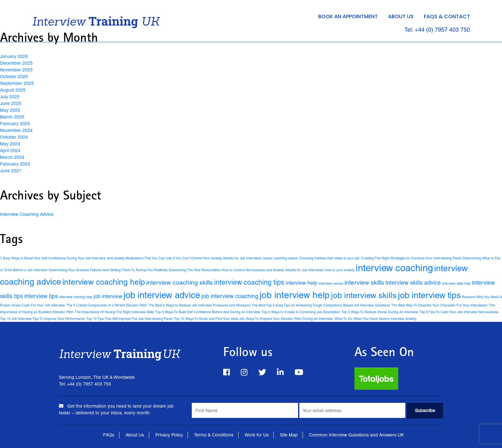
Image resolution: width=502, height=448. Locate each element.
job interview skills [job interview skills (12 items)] (364, 295)
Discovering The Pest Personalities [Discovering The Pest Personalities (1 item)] (194, 270)
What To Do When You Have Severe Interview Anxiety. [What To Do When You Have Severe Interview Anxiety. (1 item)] (376, 319)
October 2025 (14, 77)
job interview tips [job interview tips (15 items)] (429, 295)
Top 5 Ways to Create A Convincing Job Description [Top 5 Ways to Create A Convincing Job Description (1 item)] (301, 312)
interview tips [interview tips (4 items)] (41, 296)
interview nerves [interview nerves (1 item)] (331, 283)
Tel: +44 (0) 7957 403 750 (437, 30)
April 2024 (10, 151)
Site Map (289, 435)
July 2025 (10, 97)
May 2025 (10, 110)
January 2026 (14, 56)
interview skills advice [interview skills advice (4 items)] (413, 283)
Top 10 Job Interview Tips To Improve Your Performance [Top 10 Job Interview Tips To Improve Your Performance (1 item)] (42, 319)
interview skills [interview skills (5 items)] (364, 282)
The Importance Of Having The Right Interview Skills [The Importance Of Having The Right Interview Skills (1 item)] (114, 312)
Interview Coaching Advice (27, 214)
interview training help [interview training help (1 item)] (76, 297)
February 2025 (15, 124)
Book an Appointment (348, 16)
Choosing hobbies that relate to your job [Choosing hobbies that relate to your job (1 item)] (329, 258)
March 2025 (12, 117)
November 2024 (16, 130)
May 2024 (10, 144)
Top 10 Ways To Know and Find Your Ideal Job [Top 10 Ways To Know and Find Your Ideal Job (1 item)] (209, 319)
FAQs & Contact (447, 16)
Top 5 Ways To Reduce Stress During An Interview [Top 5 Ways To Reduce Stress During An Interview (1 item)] (380, 312)
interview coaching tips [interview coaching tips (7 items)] (249, 282)
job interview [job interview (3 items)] (108, 296)
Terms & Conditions (214, 435)
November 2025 (16, 70)
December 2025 (16, 63)
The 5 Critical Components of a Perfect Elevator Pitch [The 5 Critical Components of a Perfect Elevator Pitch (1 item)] (107, 305)
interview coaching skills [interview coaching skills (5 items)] (180, 282)
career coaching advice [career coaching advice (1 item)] (280, 258)
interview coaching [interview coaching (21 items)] (394, 268)
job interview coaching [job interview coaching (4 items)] (230, 296)
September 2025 (17, 83)
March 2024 (12, 157)
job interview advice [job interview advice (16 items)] (162, 295)
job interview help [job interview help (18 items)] (295, 295)
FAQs (109, 435)
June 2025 (11, 103)
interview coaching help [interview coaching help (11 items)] (104, 282)
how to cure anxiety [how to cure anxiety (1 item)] (340, 270)
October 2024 (14, 137)
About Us (401, 16)
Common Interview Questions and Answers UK (356, 435)
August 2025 (13, 90)
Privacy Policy (169, 435)
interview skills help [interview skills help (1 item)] (456, 283)
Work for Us (257, 435)
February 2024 (15, 164)
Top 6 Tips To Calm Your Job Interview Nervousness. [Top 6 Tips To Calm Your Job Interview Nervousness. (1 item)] (459, 312)
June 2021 (11, 171)
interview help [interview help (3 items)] (301, 283)
